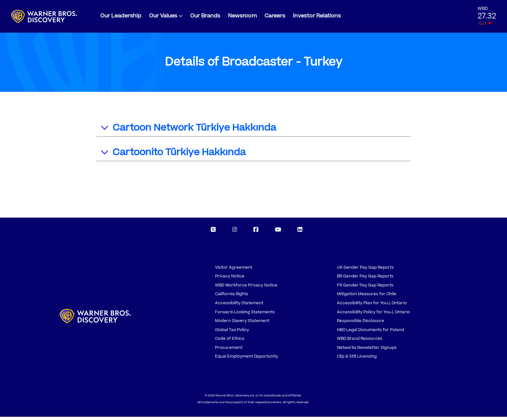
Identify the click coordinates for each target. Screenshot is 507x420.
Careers (275, 17)
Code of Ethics (230, 342)
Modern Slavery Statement (242, 324)
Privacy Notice (230, 279)
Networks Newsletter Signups (367, 350)
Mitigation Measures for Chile (367, 297)
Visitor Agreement (234, 270)
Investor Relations (317, 17)
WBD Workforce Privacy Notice (246, 288)
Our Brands (205, 17)
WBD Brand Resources (360, 342)
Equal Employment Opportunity (247, 360)
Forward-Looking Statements (245, 315)
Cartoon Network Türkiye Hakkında (188, 132)
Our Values (163, 17)
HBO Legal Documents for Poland (370, 333)
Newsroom (242, 17)
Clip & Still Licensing (357, 360)
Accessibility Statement (239, 306)
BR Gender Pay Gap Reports (365, 279)
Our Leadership (121, 17)
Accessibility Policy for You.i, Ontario (373, 315)
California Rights (232, 297)
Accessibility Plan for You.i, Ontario (372, 306)
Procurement (229, 350)
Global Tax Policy (232, 333)
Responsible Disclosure (361, 324)
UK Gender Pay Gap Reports (365, 270)
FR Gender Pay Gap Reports (365, 288)
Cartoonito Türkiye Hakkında (173, 156)
